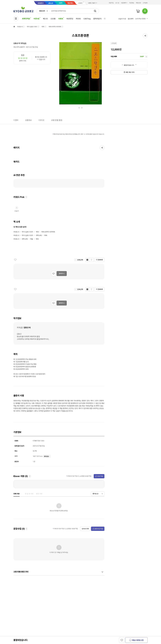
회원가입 (111, 3)
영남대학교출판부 (19, 47)
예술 (32, 239)
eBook (51, 3)
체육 (43, 27)
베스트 (45, 19)
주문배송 (132, 3)
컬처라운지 (97, 19)
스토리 (80, 3)
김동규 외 (17, 43)
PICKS (78, 19)
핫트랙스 (70, 3)
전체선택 (80, 260)
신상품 (53, 19)
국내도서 (20, 27)
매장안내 (138, 3)
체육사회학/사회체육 (55, 27)
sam (61, 3)
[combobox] (43, 11)
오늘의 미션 (122, 19)
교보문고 (41, 3)
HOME (14, 27)
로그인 (117, 3)
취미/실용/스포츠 (32, 27)
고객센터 (145, 3)
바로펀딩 (70, 19)
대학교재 (39, 235)
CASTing (87, 19)
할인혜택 (131, 19)
